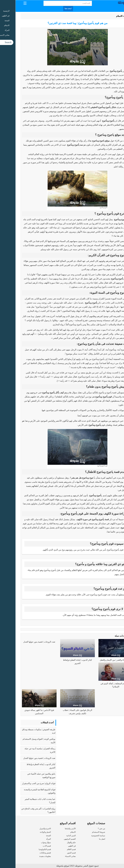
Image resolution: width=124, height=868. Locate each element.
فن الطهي (56, 846)
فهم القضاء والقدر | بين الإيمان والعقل (100, 660)
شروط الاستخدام (83, 832)
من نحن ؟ (86, 829)
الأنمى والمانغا (55, 829)
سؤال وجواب (31, 842)
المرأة (33, 839)
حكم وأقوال (56, 842)
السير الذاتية (56, 836)
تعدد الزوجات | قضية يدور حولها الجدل (24, 642)
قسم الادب (31, 846)
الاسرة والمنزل (30, 829)
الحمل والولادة (30, 832)
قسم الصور (56, 853)
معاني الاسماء (55, 856)
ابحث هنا (53, 9)
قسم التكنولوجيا (29, 849)
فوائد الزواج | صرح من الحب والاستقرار (23, 783)
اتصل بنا (87, 839)
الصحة (33, 836)
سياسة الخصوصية (83, 836)
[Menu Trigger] (10, 3)
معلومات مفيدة (30, 856)
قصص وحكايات (30, 853)
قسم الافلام (56, 849)
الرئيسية (113, 16)
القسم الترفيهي (54, 839)
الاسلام (104, 16)
